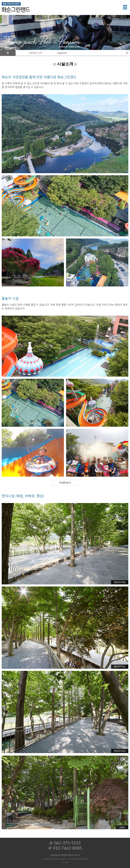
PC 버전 (65, 862)
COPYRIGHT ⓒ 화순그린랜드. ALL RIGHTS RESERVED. (65, 859)
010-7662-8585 (65, 848)
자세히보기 (65, 483)
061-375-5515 (65, 843)
